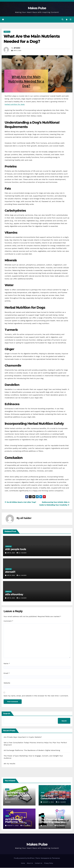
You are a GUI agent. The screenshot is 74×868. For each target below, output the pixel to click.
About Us (30, 863)
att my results (9, 764)
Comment (8, 621)
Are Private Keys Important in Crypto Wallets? (23, 737)
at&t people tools (16, 549)
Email (7, 673)
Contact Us (39, 863)
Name (7, 664)
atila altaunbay (14, 595)
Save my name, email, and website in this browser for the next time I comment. (36, 696)
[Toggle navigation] (71, 20)
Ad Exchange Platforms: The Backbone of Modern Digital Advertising (32, 751)
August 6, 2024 (49, 802)
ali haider (17, 48)
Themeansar (56, 858)
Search (7, 714)
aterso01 (10, 572)
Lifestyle (7, 32)
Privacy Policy (49, 863)
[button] (62, 19)
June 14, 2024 (48, 826)
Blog (7, 789)
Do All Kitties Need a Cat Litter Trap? (20, 502)
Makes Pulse (37, 8)
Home (23, 863)
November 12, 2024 (15, 799)
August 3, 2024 (13, 826)
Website (7, 683)
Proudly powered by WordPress (24, 858)
